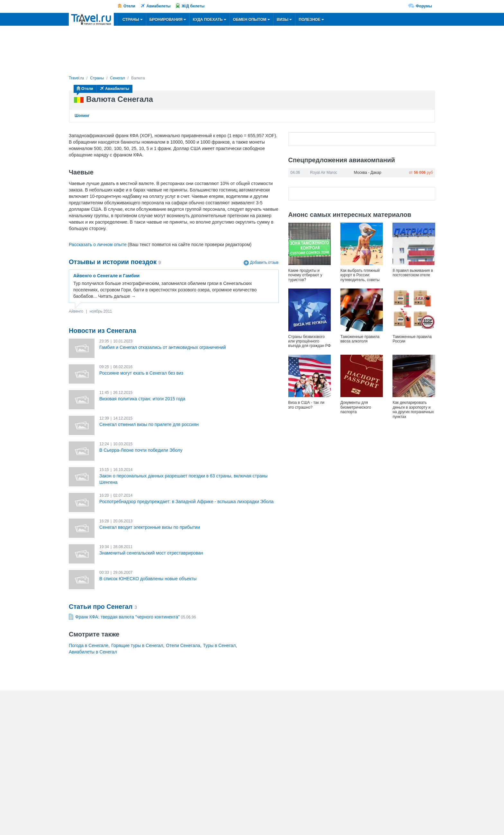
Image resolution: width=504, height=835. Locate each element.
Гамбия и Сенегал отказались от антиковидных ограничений (163, 347)
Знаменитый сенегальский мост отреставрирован (151, 553)
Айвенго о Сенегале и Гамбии (106, 276)
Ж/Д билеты (193, 6)
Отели (129, 6)
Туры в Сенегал (220, 645)
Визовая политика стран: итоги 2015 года (142, 399)
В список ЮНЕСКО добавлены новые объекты (148, 579)
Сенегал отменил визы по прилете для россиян (149, 424)
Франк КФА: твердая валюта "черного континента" (127, 617)
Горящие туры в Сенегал (137, 645)
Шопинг (82, 116)
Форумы (424, 6)
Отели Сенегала (183, 645)
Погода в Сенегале (89, 645)
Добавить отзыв (264, 263)
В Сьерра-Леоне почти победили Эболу (141, 450)
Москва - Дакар (368, 173)
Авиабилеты (159, 6)
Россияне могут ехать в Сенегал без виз (141, 373)
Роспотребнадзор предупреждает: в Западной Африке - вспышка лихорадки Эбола (186, 502)
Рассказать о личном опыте (98, 244)
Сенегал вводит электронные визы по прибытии (150, 527)
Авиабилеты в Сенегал (93, 652)
